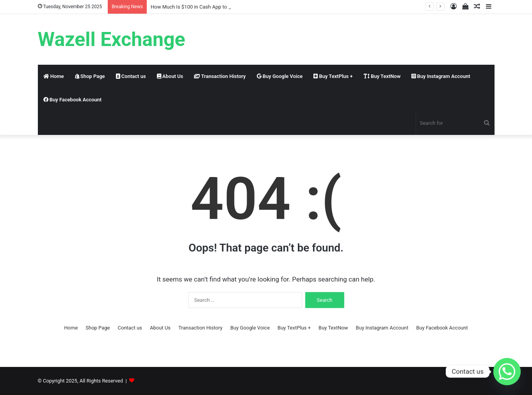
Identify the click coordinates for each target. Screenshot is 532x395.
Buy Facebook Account (73, 100)
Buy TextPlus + (333, 76)
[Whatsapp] (507, 372)
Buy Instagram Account (441, 76)
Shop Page (90, 76)
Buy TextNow (382, 76)
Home (54, 76)
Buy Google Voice (280, 76)
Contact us (131, 76)
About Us (170, 76)
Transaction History (220, 76)
